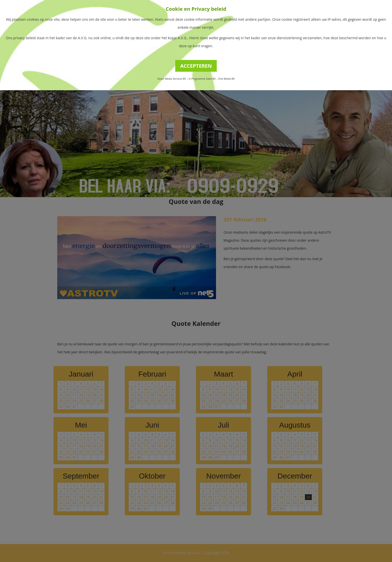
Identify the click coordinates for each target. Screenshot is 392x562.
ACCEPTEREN (196, 66)
